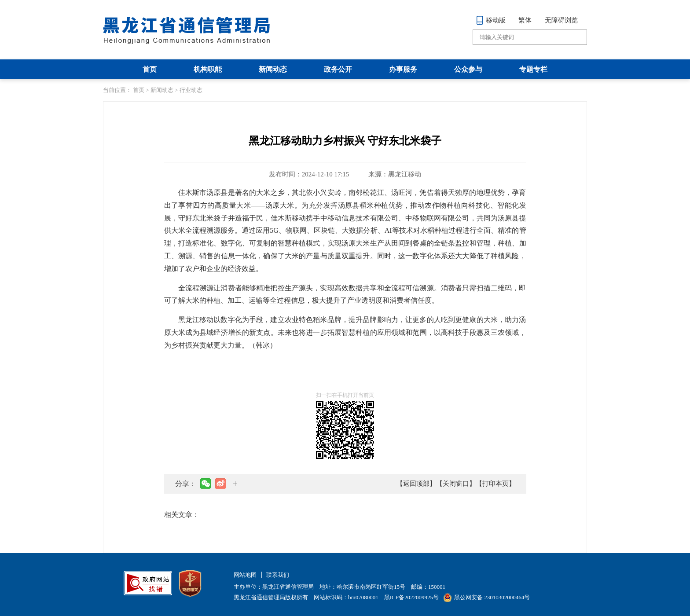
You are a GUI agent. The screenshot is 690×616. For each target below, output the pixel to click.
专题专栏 (533, 69)
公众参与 (468, 69)
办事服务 (403, 69)
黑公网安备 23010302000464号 (486, 597)
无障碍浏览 (561, 20)
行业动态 (191, 90)
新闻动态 (273, 69)
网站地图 (245, 575)
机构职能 (208, 69)
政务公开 (338, 69)
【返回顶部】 (416, 484)
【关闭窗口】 (456, 484)
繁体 (525, 20)
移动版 (491, 20)
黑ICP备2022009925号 (411, 597)
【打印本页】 (495, 484)
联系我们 (278, 575)
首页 (150, 69)
